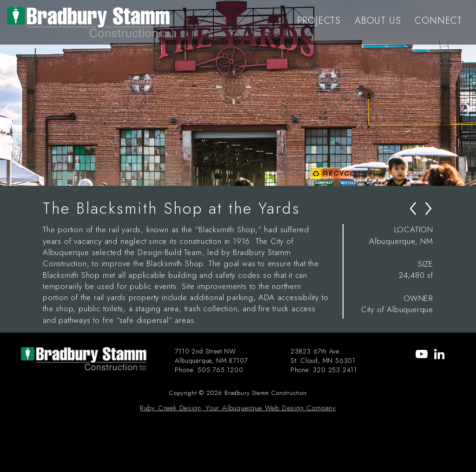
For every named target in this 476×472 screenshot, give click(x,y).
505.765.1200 (221, 370)
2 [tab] (231, 177)
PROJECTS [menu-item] (319, 21)
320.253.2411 (335, 370)
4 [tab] (259, 177)
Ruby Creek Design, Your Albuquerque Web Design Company (238, 408)
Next (469, 93)
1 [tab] (217, 177)
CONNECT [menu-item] (438, 21)
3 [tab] (245, 177)
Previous (7, 93)
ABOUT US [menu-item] (378, 21)
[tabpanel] (238, 93)
